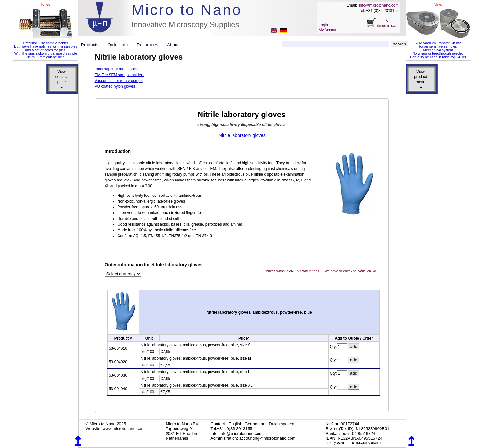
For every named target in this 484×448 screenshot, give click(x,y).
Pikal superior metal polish (117, 69)
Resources (150, 45)
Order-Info (120, 45)
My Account (329, 30)
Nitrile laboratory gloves (242, 135)
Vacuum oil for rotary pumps (119, 81)
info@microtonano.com (379, 5)
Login (323, 25)
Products (92, 45)
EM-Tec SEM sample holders (120, 75)
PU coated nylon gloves (115, 86)
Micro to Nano (187, 10)
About (173, 45)
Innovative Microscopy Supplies (185, 24)
